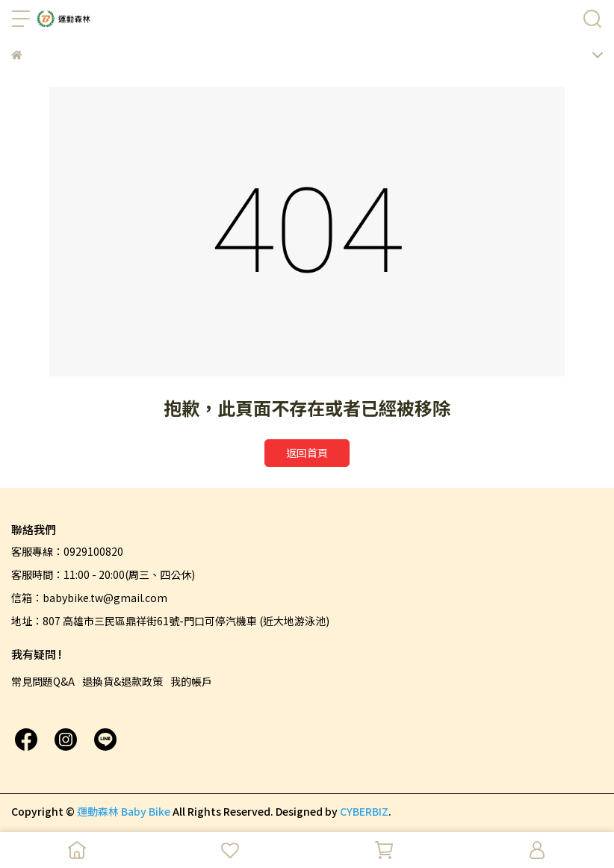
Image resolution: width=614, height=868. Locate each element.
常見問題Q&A (43, 681)
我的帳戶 (191, 681)
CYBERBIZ (364, 811)
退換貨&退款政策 (123, 681)
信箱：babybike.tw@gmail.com (89, 598)
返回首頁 (307, 453)
